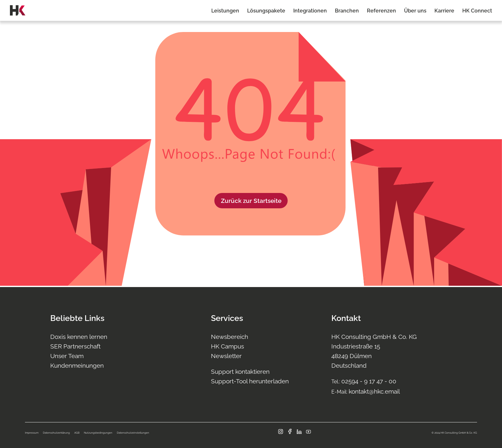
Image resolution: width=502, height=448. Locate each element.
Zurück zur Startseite (251, 201)
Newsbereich (230, 337)
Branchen (347, 11)
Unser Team (67, 356)
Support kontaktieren (240, 372)
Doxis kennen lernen (79, 337)
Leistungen (225, 11)
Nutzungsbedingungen (98, 433)
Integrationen (310, 11)
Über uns (415, 11)
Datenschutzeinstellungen (133, 433)
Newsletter (226, 356)
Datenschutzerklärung (56, 433)
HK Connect (477, 11)
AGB (77, 433)
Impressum (32, 433)
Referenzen (381, 11)
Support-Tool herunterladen (250, 381)
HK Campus (227, 346)
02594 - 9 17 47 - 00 (369, 381)
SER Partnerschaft (75, 346)
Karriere (444, 11)
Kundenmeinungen (77, 365)
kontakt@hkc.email (374, 391)
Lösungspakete (266, 11)
